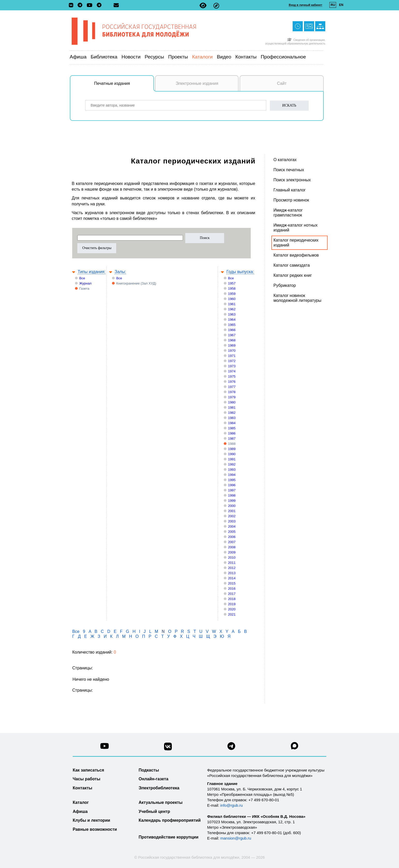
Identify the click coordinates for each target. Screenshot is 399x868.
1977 (232, 387)
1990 (232, 454)
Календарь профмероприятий (170, 820)
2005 (232, 532)
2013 (232, 573)
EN (341, 5)
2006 (232, 537)
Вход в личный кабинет (305, 5)
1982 (232, 413)
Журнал (85, 283)
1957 (232, 283)
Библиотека (104, 57)
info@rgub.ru (231, 805)
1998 (232, 495)
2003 (232, 521)
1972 (232, 361)
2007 (232, 542)
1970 (232, 351)
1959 (232, 294)
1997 (232, 490)
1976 (232, 382)
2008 (232, 547)
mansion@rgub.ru (236, 838)
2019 (232, 604)
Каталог (81, 802)
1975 (232, 376)
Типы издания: (92, 272)
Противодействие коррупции (169, 837)
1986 (232, 433)
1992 (232, 464)
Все (82, 278)
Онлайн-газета (154, 779)
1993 (232, 470)
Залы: (120, 272)
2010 (232, 558)
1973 (232, 366)
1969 (232, 345)
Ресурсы (154, 57)
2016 (232, 589)
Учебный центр (154, 811)
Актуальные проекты (161, 802)
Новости (131, 57)
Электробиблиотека (159, 788)
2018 (232, 599)
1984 (232, 423)
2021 (232, 614)
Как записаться (88, 770)
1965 (232, 325)
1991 (232, 459)
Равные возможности (95, 829)
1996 (232, 485)
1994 (232, 475)
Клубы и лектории (91, 820)
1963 (232, 314)
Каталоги (202, 57)
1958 (232, 289)
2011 (232, 563)
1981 (232, 407)
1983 (232, 418)
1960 (232, 299)
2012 (232, 568)
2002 (232, 516)
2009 (232, 552)
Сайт (282, 83)
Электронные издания (197, 83)
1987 (232, 439)
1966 (232, 330)
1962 (232, 309)
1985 (232, 428)
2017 (232, 594)
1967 (232, 335)
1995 (232, 480)
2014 (232, 578)
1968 (232, 340)
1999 (232, 501)
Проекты (178, 57)
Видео (224, 57)
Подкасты (149, 770)
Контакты (246, 57)
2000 (232, 506)
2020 (232, 609)
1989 (232, 449)
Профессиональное (283, 57)
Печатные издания (124, 86)
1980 (232, 402)
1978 (232, 392)
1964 (232, 320)
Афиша (78, 57)
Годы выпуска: (240, 272)
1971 (232, 356)
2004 (232, 526)
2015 (232, 583)
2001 (232, 511)
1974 (232, 371)
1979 (232, 397)
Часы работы (87, 779)
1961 (232, 304)
